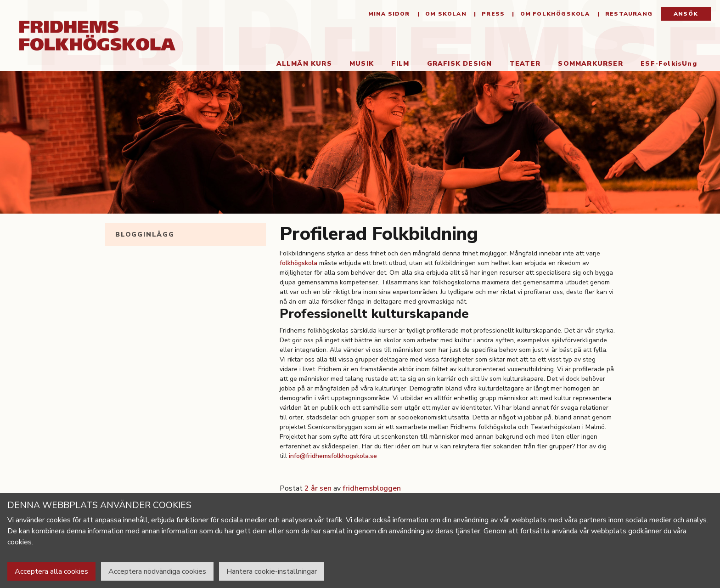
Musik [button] (362, 64)
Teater (525, 64)
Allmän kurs (304, 64)
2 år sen (318, 488)
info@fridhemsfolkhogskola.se (333, 456)
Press (492, 14)
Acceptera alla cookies (51, 571)
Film (400, 64)
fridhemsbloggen (372, 488)
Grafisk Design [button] (460, 64)
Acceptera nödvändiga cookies (157, 571)
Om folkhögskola (554, 14)
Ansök (686, 14)
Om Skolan (445, 14)
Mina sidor (389, 14)
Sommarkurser (590, 64)
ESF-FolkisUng (669, 64)
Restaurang (628, 14)
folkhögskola (298, 263)
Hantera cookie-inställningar (272, 571)
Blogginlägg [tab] (145, 235)
